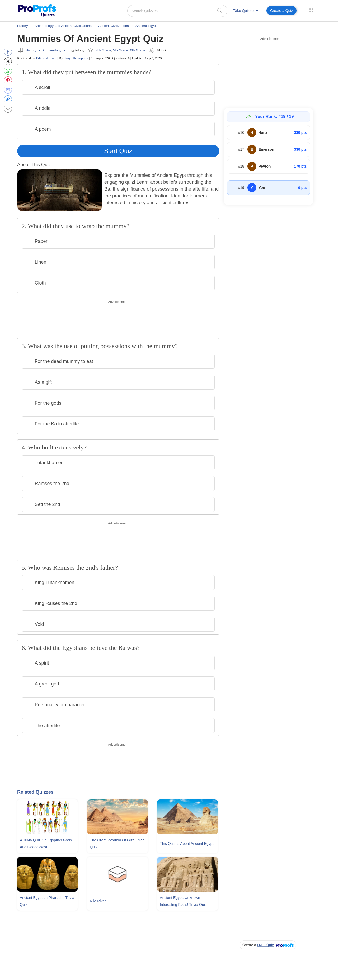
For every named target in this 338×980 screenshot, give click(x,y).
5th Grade (121, 50)
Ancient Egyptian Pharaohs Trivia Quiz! (47, 901)
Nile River (98, 901)
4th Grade (104, 50)
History (31, 50)
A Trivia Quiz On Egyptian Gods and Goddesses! (46, 844)
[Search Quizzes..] (177, 11)
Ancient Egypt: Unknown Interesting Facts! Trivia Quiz (183, 901)
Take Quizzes (246, 11)
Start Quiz (118, 151)
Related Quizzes (35, 792)
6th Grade (138, 50)
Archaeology (52, 50)
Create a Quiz (281, 11)
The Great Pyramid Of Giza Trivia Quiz (117, 844)
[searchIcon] (220, 10)
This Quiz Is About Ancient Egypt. (187, 844)
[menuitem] (246, 11)
